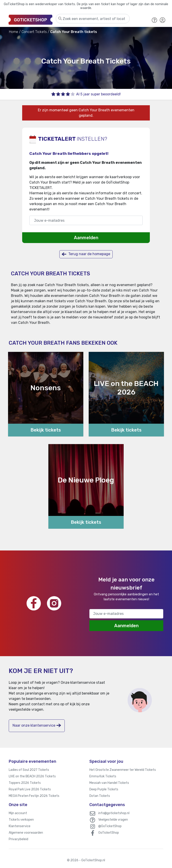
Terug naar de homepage (86, 254)
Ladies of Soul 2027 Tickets (29, 770)
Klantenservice (20, 826)
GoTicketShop (109, 833)
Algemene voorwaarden (26, 833)
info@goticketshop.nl (114, 813)
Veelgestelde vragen (113, 820)
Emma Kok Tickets (103, 776)
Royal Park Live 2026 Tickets (30, 789)
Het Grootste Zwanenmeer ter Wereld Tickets (123, 770)
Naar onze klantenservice (37, 725)
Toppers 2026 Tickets (25, 783)
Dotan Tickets (100, 796)
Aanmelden (86, 238)
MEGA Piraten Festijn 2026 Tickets (34, 796)
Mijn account (18, 813)
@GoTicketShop (110, 826)
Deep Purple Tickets (104, 789)
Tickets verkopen (21, 820)
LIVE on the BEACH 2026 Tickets (32, 776)
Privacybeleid (18, 839)
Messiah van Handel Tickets (109, 783)
